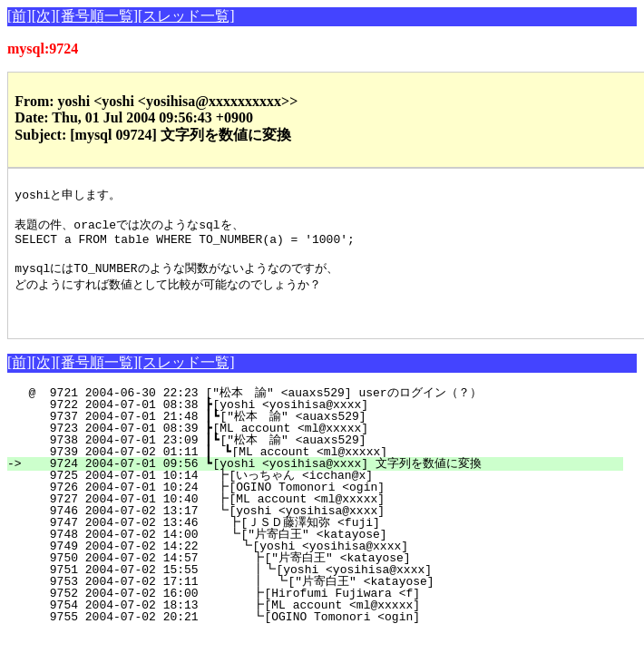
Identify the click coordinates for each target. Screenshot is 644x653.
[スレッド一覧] (186, 16)
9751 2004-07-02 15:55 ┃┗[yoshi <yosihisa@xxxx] (327, 587)
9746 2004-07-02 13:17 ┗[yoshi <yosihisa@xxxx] (335, 528)
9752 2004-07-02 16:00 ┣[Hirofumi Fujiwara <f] (331, 610)
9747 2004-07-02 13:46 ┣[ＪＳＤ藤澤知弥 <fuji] (325, 540)
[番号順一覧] (97, 16)
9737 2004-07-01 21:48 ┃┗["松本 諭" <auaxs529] (327, 434)
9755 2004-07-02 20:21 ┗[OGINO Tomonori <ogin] (331, 634)
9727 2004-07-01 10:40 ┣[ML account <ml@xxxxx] (335, 516)
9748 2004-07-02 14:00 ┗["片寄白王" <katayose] (329, 551)
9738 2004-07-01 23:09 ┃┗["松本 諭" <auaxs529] (327, 457)
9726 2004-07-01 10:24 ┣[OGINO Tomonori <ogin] (335, 504)
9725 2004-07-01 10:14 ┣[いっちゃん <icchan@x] (329, 492)
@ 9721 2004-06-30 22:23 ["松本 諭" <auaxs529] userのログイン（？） (325, 410)
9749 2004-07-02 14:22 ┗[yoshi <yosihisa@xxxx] (332, 563)
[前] (20, 16)
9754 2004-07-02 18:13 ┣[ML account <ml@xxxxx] (331, 622)
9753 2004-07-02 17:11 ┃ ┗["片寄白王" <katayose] (322, 599)
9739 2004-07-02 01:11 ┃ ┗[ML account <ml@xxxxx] (331, 469)
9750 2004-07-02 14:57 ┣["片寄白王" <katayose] (327, 575)
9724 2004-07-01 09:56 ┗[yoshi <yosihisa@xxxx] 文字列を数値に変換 (325, 481)
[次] (44, 16)
